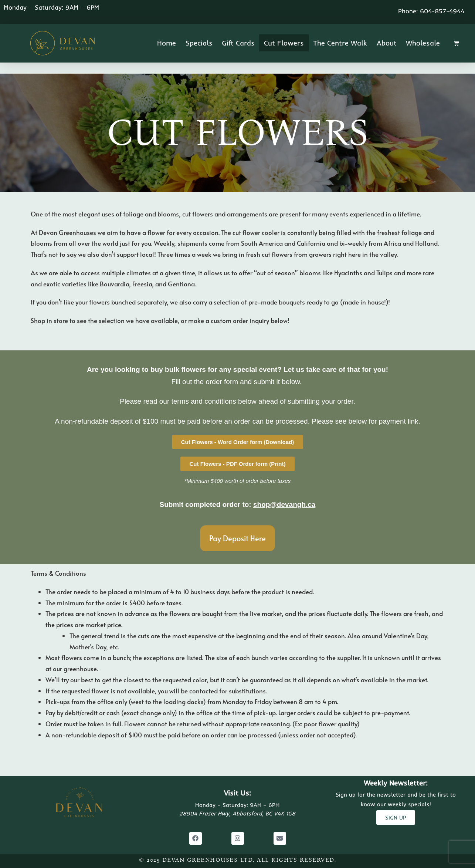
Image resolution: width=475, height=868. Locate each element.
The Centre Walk (340, 43)
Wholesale (423, 43)
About (387, 43)
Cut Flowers (284, 43)
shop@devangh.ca (284, 504)
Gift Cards (238, 43)
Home (167, 43)
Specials (199, 43)
